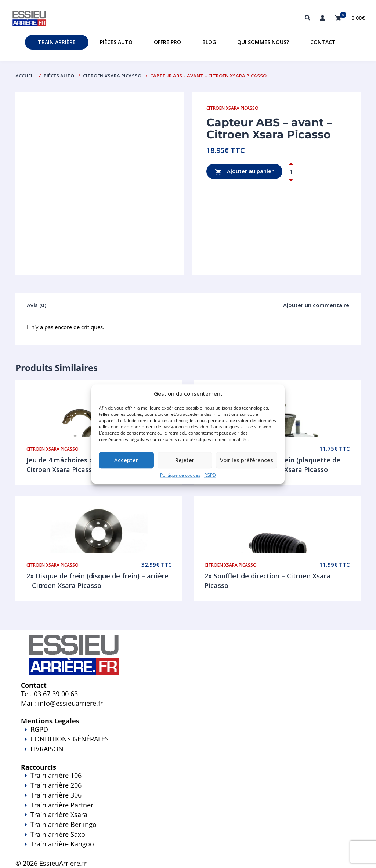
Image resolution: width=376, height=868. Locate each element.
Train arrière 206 (56, 785)
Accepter (126, 460)
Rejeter (185, 460)
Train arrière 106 (56, 775)
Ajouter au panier (244, 172)
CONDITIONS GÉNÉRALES (70, 739)
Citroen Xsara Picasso (112, 76)
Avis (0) (37, 305)
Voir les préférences (247, 460)
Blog (209, 42)
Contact (323, 42)
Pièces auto (116, 42)
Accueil (25, 76)
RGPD (210, 475)
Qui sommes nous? (263, 42)
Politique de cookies (180, 475)
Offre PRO (167, 42)
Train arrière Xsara (59, 814)
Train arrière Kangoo (188, 849)
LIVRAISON (188, 754)
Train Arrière (57, 42)
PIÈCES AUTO (59, 76)
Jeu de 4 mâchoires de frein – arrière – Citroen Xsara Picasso (88, 465)
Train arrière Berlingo (64, 824)
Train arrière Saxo (58, 834)
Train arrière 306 (56, 795)
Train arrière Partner (62, 805)
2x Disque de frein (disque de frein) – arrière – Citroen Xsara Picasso (97, 581)
